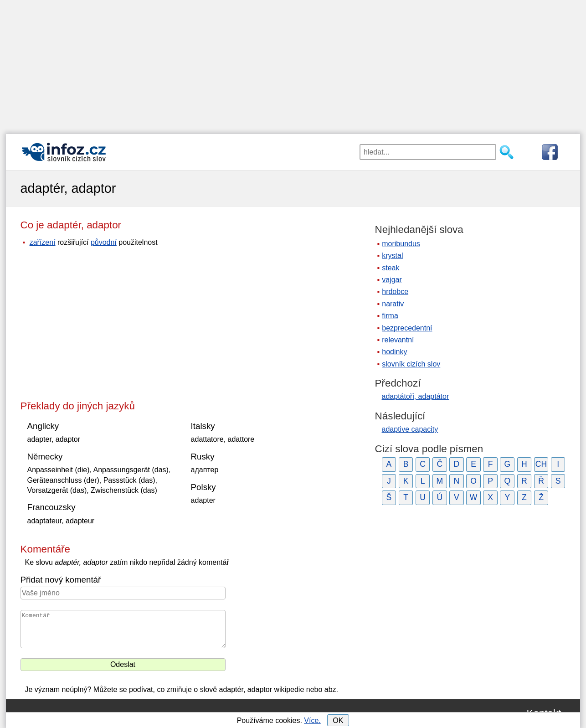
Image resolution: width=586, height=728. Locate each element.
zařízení (43, 242)
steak (391, 268)
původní (104, 242)
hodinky (394, 352)
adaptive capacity (410, 429)
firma (390, 316)
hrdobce (395, 292)
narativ (393, 304)
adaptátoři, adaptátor (416, 396)
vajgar (392, 280)
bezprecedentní (407, 328)
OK (338, 720)
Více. (312, 720)
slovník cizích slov (411, 364)
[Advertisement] (293, 64)
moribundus (401, 244)
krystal (392, 256)
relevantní (398, 340)
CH (541, 464)
